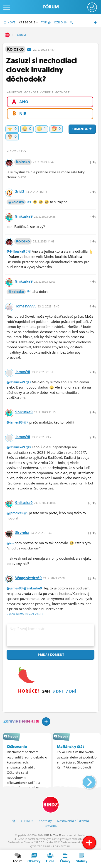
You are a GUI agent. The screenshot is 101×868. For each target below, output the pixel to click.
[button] (85, 780)
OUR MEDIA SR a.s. (55, 835)
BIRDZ (7, 35)
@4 (29, 292)
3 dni (58, 691)
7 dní (71, 691)
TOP (46, 22)
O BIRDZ (27, 821)
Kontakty (45, 821)
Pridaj (51, 655)
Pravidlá (51, 826)
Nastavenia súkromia (73, 821)
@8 (28, 447)
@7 (26, 422)
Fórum (51, 7)
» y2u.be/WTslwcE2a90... (26, 614)
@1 (29, 202)
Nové (10, 22)
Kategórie (28, 22)
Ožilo (60, 22)
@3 (28, 251)
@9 (26, 513)
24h (46, 691)
